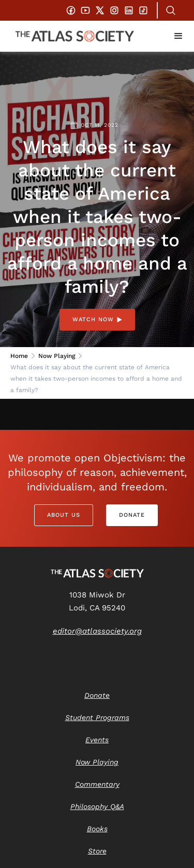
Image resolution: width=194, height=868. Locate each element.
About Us (64, 515)
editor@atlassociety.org (97, 631)
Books (97, 829)
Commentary (97, 784)
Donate (132, 515)
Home (19, 356)
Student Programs (97, 717)
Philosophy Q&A (97, 806)
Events (97, 740)
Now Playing (57, 356)
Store (97, 851)
